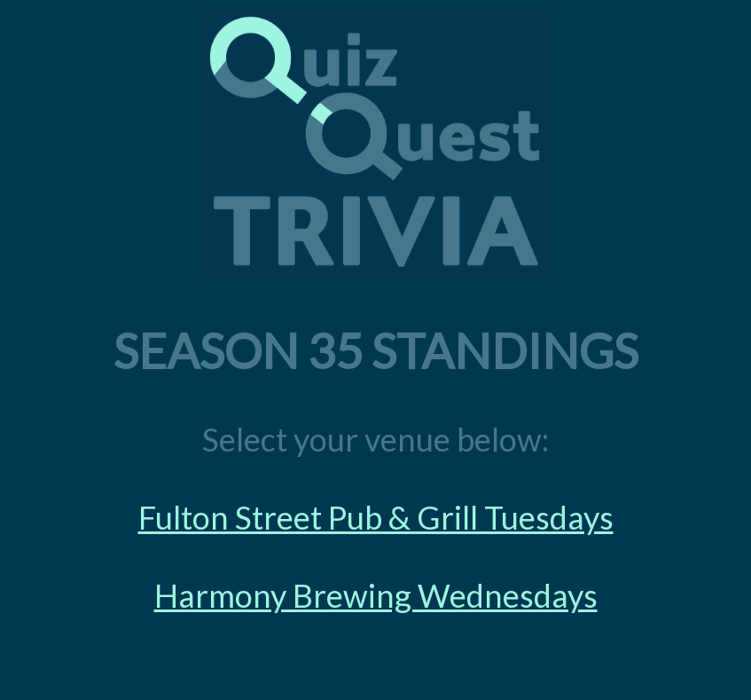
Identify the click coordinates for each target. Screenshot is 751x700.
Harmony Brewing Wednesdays (376, 595)
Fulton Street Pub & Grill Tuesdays (376, 517)
